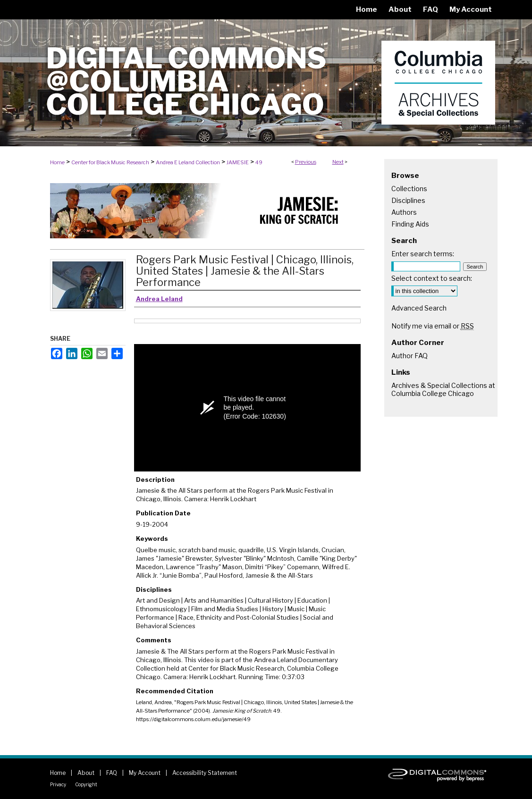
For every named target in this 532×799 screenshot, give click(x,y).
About (86, 773)
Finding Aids (410, 224)
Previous (306, 162)
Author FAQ (410, 356)
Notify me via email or (433, 326)
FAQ (112, 773)
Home (57, 162)
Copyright (86, 784)
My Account (145, 773)
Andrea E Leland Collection (188, 162)
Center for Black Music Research (110, 162)
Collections (409, 189)
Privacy (58, 784)
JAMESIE (238, 162)
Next (338, 162)
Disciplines (408, 200)
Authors (404, 212)
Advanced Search (419, 308)
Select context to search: (432, 278)
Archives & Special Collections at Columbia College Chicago (443, 389)
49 (259, 162)
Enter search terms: (423, 254)
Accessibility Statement (205, 773)
